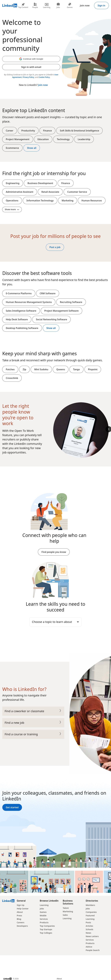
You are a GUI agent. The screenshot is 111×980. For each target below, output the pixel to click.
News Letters (92, 936)
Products (44, 922)
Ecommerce (12, 148)
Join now (85, 5)
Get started (12, 807)
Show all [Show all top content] (32, 148)
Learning (44, 905)
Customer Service (77, 192)
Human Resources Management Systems (29, 302)
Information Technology (40, 201)
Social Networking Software (51, 319)
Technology (63, 139)
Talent (66, 908)
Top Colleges (46, 933)
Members (90, 905)
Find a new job (33, 723)
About (20, 912)
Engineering (13, 183)
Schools (89, 929)
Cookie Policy (44, 77)
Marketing (68, 201)
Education (43, 139)
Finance (47, 131)
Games (43, 912)
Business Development (40, 183)
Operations (12, 201)
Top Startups (46, 929)
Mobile (43, 915)
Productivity (28, 131)
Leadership (84, 139)
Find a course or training (33, 734)
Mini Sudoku (41, 369)
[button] (31, 59)
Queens (61, 369)
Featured (90, 915)
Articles (89, 926)
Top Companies (47, 926)
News (88, 933)
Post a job (55, 247)
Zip (24, 369)
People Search (93, 950)
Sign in (101, 5)
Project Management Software (61, 311)
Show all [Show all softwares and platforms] (51, 328)
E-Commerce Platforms (19, 293)
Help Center (23, 909)
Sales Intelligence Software (21, 311)
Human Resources (92, 201)
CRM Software (48, 293)
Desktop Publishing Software (22, 328)
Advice (89, 947)
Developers (22, 926)
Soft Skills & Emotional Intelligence (79, 131)
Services (44, 919)
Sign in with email (31, 67)
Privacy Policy (28, 77)
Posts (88, 922)
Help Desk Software (17, 319)
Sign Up (21, 905)
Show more (12, 209)
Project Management (18, 139)
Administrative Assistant (20, 192)
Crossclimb (12, 378)
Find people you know (54, 552)
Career (10, 131)
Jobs (42, 909)
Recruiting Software (71, 302)
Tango (76, 369)
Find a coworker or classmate (33, 711)
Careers (21, 922)
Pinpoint (93, 369)
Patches (10, 369)
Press (19, 915)
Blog (19, 919)
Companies (91, 912)
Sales (65, 915)
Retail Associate (50, 192)
